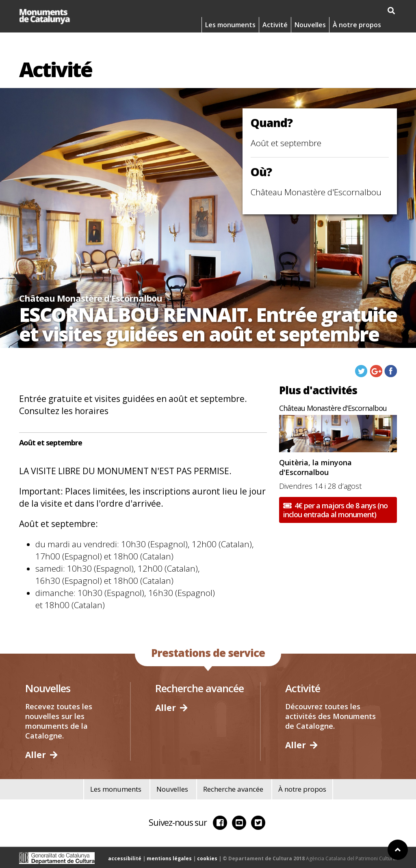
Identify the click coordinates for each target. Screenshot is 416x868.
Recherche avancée (233, 789)
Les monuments (230, 25)
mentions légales (169, 858)
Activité (275, 25)
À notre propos (357, 25)
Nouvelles (310, 25)
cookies (207, 858)
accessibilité (125, 858)
